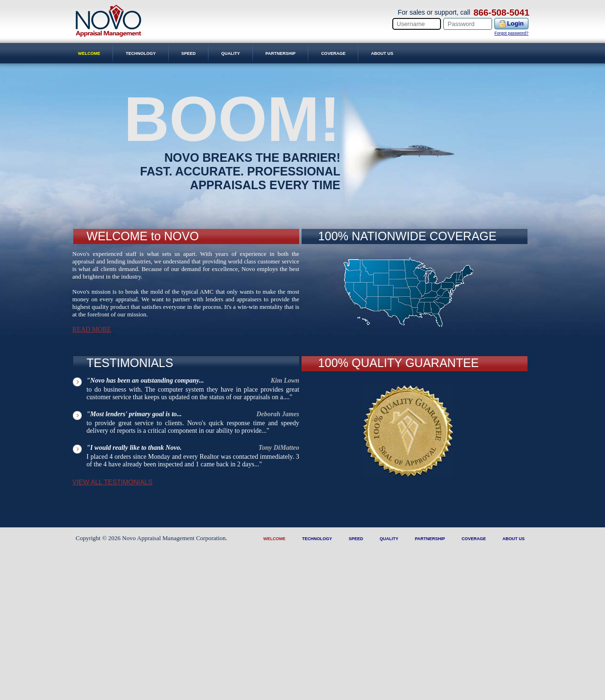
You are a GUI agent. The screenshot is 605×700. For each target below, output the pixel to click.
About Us (382, 53)
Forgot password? (511, 33)
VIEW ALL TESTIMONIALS (112, 482)
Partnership (281, 53)
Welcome (89, 53)
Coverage (333, 53)
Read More (92, 329)
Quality (231, 53)
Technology (141, 53)
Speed (189, 53)
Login (515, 23)
